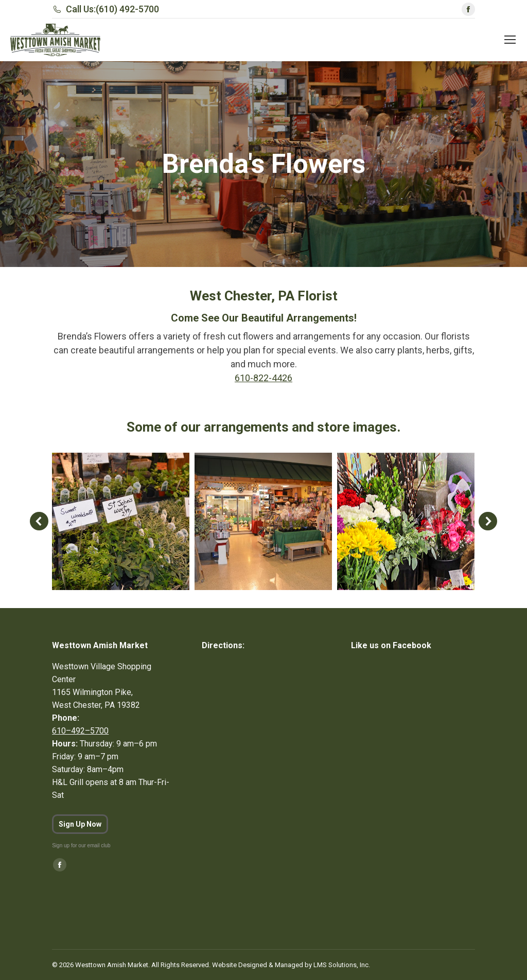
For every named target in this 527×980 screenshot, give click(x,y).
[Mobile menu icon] (510, 40)
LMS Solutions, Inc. (342, 965)
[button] (39, 521)
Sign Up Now (80, 824)
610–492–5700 (80, 731)
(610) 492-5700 (127, 9)
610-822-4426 (263, 378)
